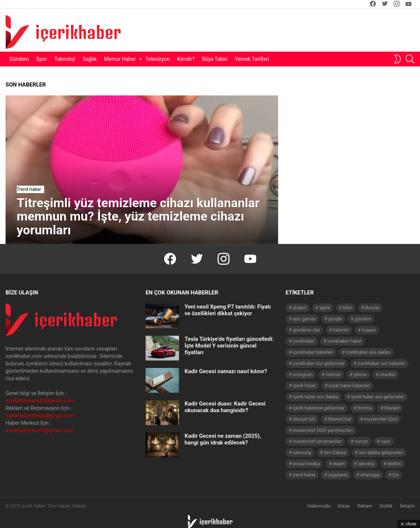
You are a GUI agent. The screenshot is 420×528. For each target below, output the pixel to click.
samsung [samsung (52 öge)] (302, 453)
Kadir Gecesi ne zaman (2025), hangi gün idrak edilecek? (223, 439)
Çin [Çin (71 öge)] (396, 475)
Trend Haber (29, 189)
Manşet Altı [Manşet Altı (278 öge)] (304, 419)
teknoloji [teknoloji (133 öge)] (366, 464)
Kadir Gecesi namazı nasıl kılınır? (226, 371)
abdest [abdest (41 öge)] (299, 308)
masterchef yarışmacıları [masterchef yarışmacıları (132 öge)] (317, 441)
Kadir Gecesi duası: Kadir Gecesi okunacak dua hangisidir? (225, 407)
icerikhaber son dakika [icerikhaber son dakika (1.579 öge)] (368, 352)
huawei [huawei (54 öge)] (369, 330)
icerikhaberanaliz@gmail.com (40, 401)
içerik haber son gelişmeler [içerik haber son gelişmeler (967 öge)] (377, 397)
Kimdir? (186, 59)
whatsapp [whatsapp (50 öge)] (370, 475)
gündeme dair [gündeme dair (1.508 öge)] (306, 330)
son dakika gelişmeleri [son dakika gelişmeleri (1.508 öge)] (381, 453)
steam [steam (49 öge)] (339, 464)
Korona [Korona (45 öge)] (365, 408)
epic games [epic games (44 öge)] (304, 319)
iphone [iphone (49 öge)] (360, 375)
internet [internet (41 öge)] (333, 375)
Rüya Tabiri (215, 59)
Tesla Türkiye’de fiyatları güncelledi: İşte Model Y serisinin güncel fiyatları (229, 346)
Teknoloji (65, 59)
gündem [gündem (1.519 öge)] (363, 319)
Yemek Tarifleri (252, 59)
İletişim (407, 506)
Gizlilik (386, 506)
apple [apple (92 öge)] (324, 308)
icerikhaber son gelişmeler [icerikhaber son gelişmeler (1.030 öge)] (319, 364)
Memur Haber (120, 59)
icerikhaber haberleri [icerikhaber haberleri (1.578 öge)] (313, 352)
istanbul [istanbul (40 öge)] (387, 375)
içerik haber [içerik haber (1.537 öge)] (304, 386)
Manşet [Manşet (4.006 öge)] (392, 408)
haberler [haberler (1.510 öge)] (341, 330)
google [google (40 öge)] (335, 319)
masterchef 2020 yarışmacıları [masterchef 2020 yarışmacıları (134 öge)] (323, 430)
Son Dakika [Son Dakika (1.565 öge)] (335, 453)
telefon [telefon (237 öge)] (395, 464)
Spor (42, 59)
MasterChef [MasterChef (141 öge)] (340, 419)
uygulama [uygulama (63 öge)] (338, 475)
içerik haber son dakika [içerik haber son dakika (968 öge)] (315, 397)
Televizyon (158, 59)
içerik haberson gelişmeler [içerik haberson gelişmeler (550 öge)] (319, 408)
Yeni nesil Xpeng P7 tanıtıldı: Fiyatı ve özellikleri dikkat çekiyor (228, 310)
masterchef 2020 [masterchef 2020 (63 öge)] (381, 419)
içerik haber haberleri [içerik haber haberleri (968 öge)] (349, 386)
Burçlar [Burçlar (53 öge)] (372, 308)
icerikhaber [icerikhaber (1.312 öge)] (304, 341)
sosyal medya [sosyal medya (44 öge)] (306, 464)
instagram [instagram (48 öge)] (303, 375)
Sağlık (90, 59)
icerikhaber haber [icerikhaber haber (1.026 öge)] (345, 341)
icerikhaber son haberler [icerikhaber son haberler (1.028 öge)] (381, 364)
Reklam (365, 506)
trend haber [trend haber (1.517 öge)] (304, 475)
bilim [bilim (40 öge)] (348, 308)
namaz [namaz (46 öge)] (361, 441)
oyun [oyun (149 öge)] (385, 441)
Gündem (19, 59)
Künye (344, 506)
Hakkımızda (319, 506)
